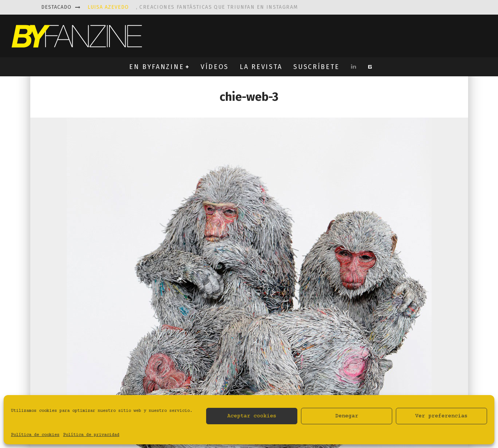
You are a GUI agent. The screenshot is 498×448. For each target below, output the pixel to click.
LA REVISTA (261, 67)
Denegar (347, 416)
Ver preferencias (441, 416)
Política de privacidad (91, 435)
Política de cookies (35, 435)
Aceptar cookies (252, 416)
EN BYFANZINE (157, 67)
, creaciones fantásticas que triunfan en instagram (193, 7)
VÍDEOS (215, 67)
